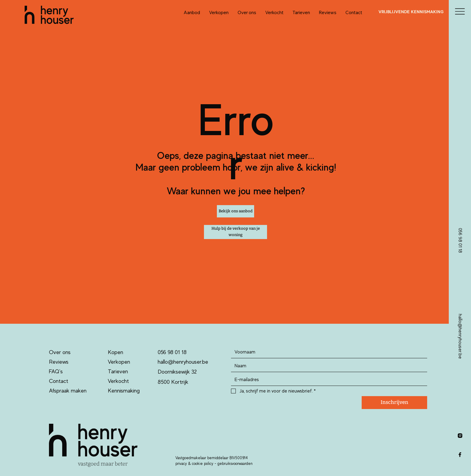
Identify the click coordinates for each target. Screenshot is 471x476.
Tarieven (118, 371)
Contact (59, 381)
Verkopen (119, 362)
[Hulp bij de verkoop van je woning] (235, 232)
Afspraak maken (68, 391)
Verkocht (118, 381)
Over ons (60, 352)
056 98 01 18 (172, 352)
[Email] (327, 380)
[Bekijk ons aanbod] (235, 211)
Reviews (59, 362)
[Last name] (327, 366)
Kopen (115, 352)
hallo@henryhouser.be (183, 362)
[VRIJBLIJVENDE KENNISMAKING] (411, 12)
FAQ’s (56, 371)
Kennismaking (124, 391)
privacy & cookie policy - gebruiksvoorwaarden (214, 464)
